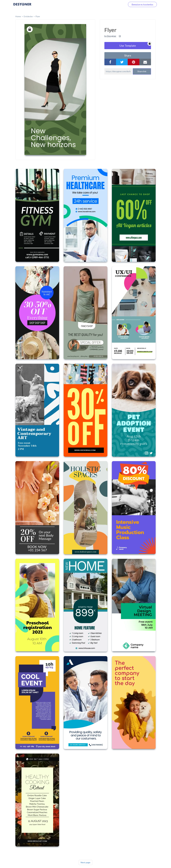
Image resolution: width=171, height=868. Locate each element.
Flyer (38, 16)
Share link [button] (142, 71)
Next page (85, 862)
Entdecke (28, 16)
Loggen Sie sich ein (113, 4)
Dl (120, 36)
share (128, 55)
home (18, 16)
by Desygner (110, 36)
